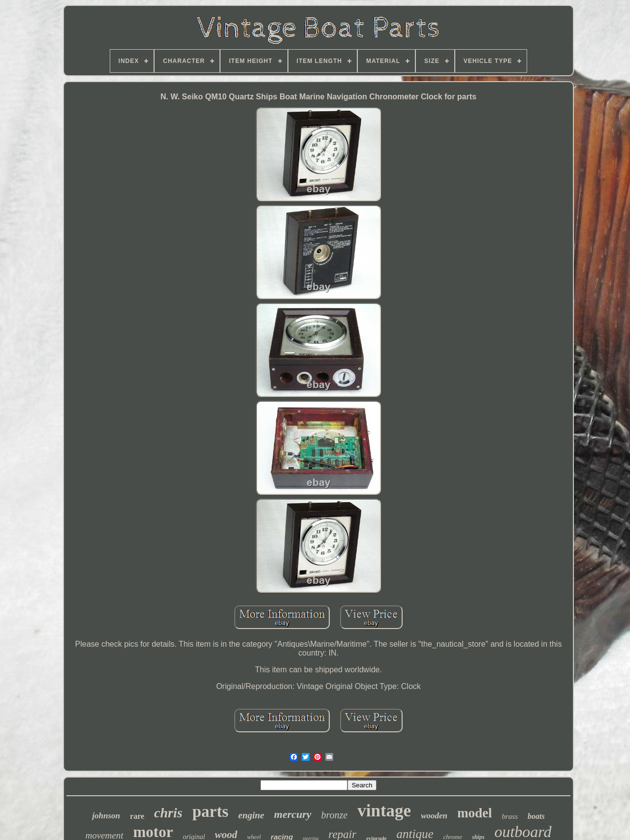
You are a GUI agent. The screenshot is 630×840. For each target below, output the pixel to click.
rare (137, 816)
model (475, 813)
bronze (335, 815)
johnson (106, 816)
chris (168, 813)
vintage (384, 811)
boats (536, 816)
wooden (434, 816)
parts (210, 811)
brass (510, 816)
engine (251, 815)
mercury (293, 814)
